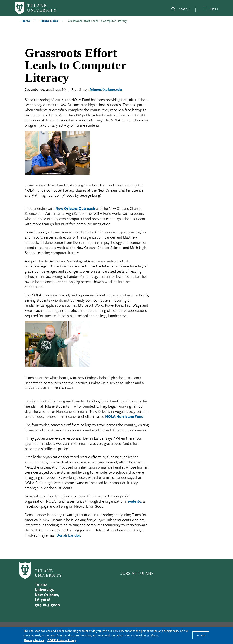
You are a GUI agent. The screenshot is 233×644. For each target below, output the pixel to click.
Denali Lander (68, 535)
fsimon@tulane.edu (106, 89)
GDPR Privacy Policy (62, 640)
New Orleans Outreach (75, 208)
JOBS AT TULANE (137, 573)
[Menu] (204, 9)
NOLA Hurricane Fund (124, 416)
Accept (201, 635)
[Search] (180, 10)
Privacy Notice (34, 640)
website (134, 501)
